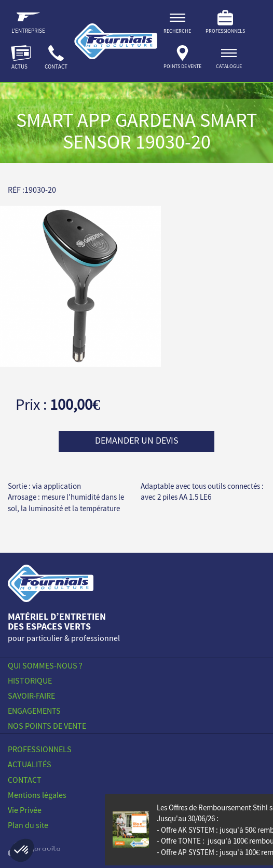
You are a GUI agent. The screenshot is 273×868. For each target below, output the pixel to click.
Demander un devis (137, 440)
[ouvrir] (229, 59)
